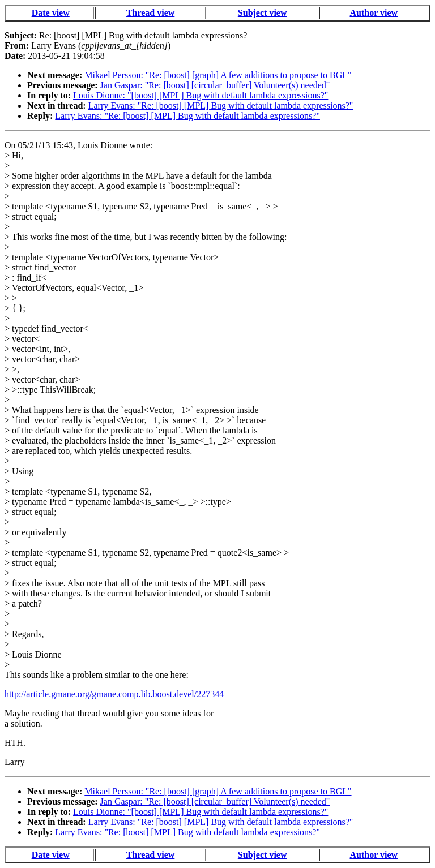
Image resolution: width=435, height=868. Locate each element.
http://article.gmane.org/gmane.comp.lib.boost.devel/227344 (114, 694)
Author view (374, 13)
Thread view (150, 13)
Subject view (263, 13)
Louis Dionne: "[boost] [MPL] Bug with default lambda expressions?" (201, 95)
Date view (51, 13)
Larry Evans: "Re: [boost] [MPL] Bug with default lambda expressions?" (221, 106)
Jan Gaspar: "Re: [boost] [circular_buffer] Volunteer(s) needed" (215, 85)
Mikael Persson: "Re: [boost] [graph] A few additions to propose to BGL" (218, 75)
